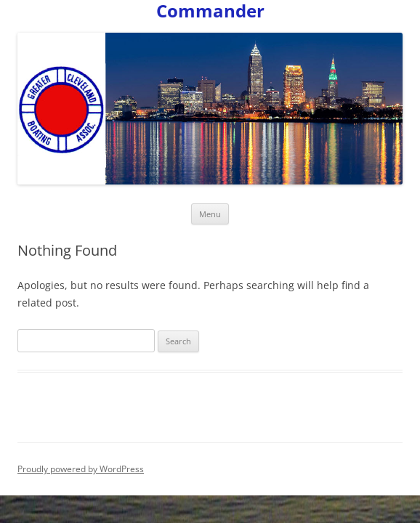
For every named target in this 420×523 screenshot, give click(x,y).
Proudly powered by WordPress (81, 469)
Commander (210, 11)
